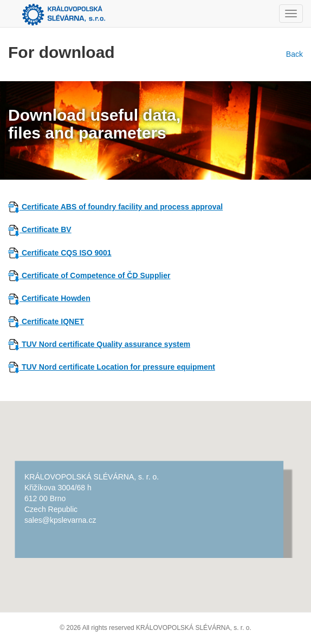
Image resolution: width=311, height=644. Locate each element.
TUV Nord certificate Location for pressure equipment (117, 367)
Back (292, 54)
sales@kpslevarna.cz (60, 520)
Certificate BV (46, 229)
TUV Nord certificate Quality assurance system (99, 344)
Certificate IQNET (52, 321)
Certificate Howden (55, 298)
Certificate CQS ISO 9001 (66, 253)
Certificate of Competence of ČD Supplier (89, 275)
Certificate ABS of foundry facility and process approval (121, 207)
